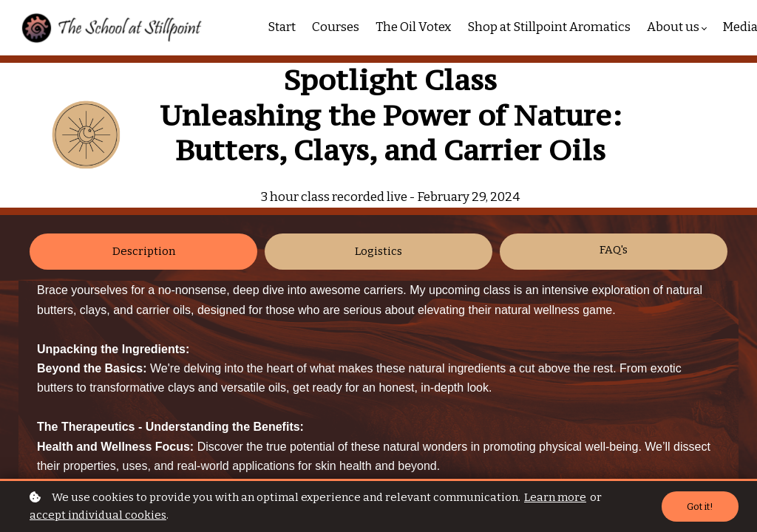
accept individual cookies (98, 515)
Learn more (555, 497)
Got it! (700, 507)
